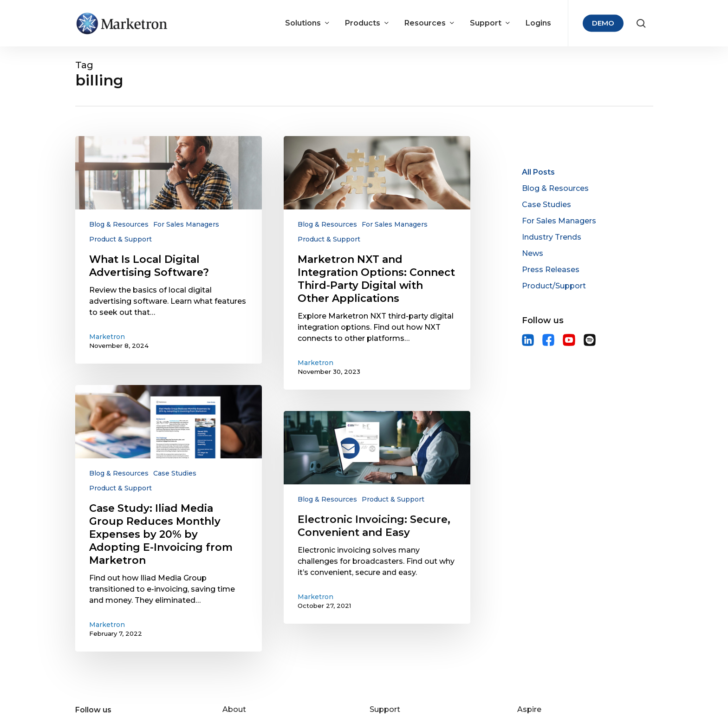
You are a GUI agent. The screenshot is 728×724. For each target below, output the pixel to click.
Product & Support (120, 239)
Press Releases (551, 270)
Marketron (107, 337)
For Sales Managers (186, 224)
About (234, 709)
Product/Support (554, 286)
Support (385, 709)
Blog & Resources (119, 224)
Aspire (529, 709)
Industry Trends (552, 237)
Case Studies (175, 473)
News (533, 253)
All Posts (538, 172)
